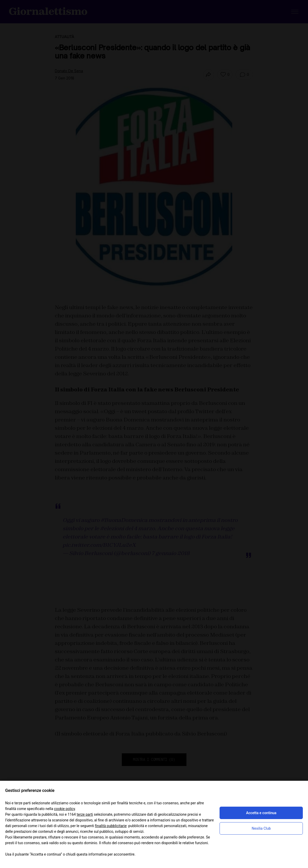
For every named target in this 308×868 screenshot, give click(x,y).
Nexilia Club (261, 828)
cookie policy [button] (65, 809)
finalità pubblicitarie (111, 826)
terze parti (85, 814)
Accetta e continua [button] (261, 813)
